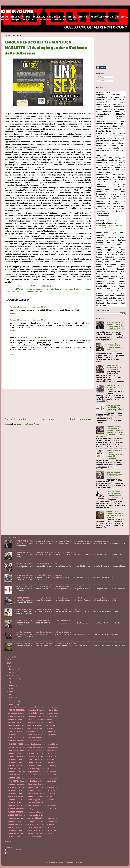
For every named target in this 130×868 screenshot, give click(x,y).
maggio (12, 692)
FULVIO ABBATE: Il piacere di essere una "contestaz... (34, 747)
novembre (13, 672)
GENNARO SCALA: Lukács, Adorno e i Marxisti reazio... (33, 821)
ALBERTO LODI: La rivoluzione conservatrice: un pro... (34, 778)
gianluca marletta (59, 289)
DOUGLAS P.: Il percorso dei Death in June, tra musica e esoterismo (115, 515)
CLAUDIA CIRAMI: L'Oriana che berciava (26, 803)
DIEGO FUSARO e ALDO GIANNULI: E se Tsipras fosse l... (34, 716)
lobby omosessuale (30, 292)
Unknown (10, 853)
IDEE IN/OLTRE (17, 11)
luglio (12, 685)
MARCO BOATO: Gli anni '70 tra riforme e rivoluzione (115, 387)
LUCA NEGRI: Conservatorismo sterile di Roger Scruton (33, 750)
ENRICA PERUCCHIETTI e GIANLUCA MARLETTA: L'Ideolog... (34, 766)
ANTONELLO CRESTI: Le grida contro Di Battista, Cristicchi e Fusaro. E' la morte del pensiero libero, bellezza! (111, 432)
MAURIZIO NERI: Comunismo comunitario (25, 738)
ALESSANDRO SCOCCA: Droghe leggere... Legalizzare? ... (34, 800)
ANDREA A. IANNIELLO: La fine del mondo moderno (30, 719)
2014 (9, 666)
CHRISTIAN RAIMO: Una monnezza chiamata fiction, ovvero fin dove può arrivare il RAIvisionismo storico (115, 326)
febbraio (13, 701)
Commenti (103, 81)
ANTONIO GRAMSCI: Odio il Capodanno (25, 837)
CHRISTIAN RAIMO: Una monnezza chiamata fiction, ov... (34, 797)
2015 (9, 663)
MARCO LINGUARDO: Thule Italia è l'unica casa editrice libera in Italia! (115, 408)
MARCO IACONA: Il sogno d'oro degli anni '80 (29, 769)
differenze (20, 289)
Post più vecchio (81, 419)
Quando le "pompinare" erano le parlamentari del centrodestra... (115, 494)
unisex (43, 292)
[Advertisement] (48, 404)
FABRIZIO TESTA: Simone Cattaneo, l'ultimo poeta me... (34, 732)
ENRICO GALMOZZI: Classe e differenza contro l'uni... (33, 827)
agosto (12, 682)
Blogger (81, 862)
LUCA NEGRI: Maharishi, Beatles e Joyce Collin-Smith (33, 781)
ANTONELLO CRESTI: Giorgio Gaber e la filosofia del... (34, 831)
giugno (12, 688)
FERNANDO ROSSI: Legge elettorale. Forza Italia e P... (34, 753)
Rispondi (14, 313)
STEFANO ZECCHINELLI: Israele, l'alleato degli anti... (34, 710)
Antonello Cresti (14, 850)
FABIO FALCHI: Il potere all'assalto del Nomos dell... (34, 775)
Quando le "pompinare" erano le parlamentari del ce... (34, 707)
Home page (48, 419)
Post (101, 77)
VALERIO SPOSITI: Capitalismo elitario (26, 812)
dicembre (13, 669)
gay (48, 289)
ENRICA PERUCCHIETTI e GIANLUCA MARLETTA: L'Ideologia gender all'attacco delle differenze (46, 47)
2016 (9, 660)
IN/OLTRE (16, 292)
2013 (9, 842)
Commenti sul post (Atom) (28, 424)
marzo (12, 698)
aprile (12, 695)
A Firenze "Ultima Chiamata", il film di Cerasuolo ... (34, 787)
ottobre (13, 676)
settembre (14, 679)
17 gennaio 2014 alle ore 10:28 (31, 338)
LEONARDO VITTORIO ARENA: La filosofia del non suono (33, 818)
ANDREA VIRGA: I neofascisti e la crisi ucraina (113, 368)
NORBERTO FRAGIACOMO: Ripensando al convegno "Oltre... (34, 772)
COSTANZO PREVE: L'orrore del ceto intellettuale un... (34, 722)
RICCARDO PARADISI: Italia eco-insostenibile (29, 741)
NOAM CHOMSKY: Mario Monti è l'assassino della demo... (34, 726)
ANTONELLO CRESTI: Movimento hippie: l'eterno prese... (34, 763)
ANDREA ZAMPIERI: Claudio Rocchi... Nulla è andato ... (34, 824)
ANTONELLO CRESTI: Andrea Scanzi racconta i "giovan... (34, 794)
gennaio (13, 704)
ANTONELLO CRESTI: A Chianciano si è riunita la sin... (34, 790)
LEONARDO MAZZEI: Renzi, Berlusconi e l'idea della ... (34, 744)
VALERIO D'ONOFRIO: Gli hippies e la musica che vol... (34, 809)
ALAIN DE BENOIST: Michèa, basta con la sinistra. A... (34, 729)
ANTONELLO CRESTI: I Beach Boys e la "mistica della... (34, 735)
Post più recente (15, 419)
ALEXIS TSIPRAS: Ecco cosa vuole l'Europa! (28, 815)
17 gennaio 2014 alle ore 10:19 (31, 320)
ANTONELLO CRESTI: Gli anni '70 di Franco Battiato (32, 760)
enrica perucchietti (35, 289)
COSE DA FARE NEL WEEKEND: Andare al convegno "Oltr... (34, 806)
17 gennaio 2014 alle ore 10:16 (31, 307)
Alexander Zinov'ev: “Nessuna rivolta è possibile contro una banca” (115, 347)
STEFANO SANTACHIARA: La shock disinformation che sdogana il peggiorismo (115, 454)
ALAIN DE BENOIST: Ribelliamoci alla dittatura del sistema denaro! (115, 475)
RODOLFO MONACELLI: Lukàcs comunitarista (27, 784)
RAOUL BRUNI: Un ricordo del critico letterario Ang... (34, 834)
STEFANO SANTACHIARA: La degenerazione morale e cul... (34, 756)
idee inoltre (75, 289)
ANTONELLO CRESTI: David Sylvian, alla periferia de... (34, 713)
